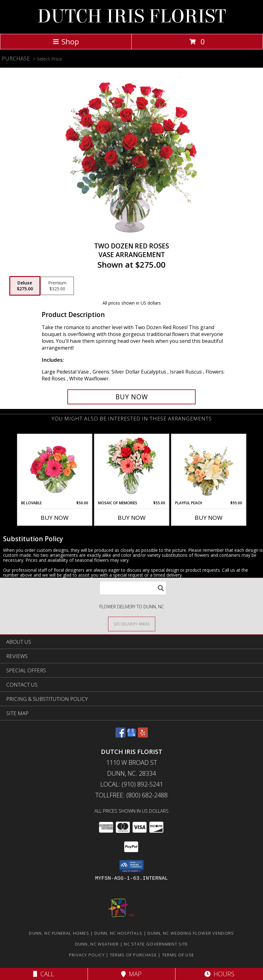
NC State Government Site (156, 944)
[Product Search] (133, 588)
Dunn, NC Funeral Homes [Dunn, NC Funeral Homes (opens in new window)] (59, 933)
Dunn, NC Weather (97, 944)
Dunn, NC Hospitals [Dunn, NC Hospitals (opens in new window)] (118, 933)
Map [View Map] (131, 974)
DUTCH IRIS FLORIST (132, 16)
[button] (131, 866)
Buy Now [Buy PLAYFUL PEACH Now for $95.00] (209, 518)
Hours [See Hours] (219, 974)
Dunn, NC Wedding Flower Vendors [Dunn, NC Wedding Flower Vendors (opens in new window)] (191, 933)
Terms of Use (178, 955)
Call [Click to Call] (44, 974)
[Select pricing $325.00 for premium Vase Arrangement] (57, 286)
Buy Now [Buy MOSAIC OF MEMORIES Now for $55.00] (132, 518)
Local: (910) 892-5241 (132, 784)
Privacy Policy (87, 955)
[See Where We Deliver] (132, 624)
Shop (66, 41)
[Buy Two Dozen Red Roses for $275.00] (132, 397)
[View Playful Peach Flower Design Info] (209, 467)
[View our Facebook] (120, 735)
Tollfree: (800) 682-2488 (131, 795)
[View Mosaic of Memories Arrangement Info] (131, 467)
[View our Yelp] (143, 735)
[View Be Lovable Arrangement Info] (54, 467)
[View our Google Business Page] (132, 735)
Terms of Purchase (133, 955)
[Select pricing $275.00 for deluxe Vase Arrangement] (25, 286)
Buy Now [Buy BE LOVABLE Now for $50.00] (55, 518)
